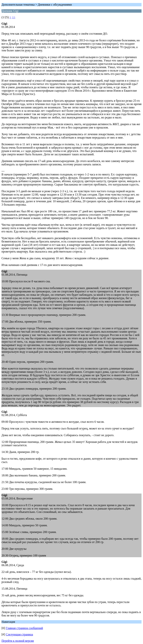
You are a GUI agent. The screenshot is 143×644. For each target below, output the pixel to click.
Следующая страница (19, 634)
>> (14, 17)
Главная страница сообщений (24, 628)
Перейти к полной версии (18, 641)
